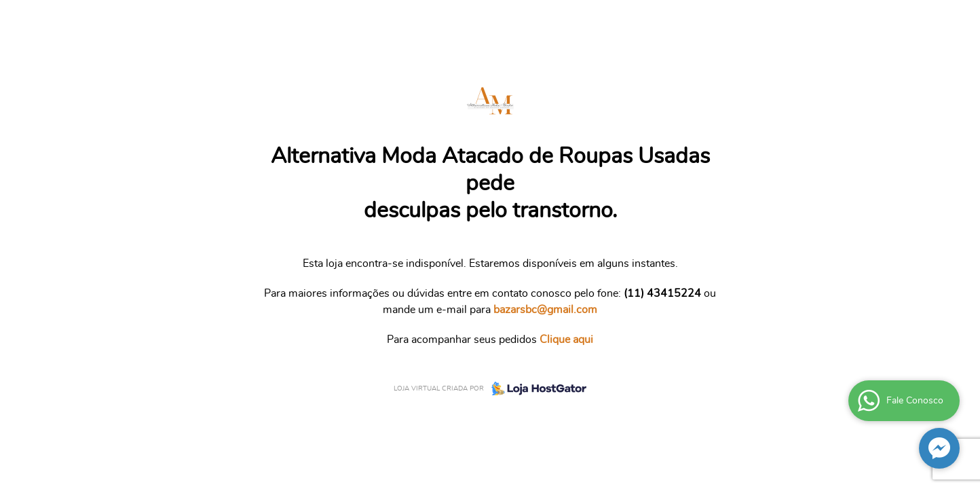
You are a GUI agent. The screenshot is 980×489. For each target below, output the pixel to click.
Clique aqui (566, 340)
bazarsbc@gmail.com (545, 310)
